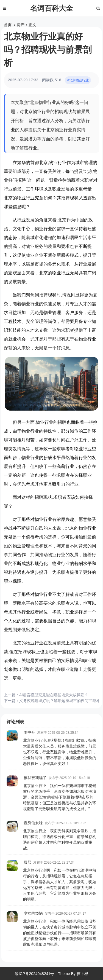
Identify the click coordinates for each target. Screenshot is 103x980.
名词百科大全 (52, 8)
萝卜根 (82, 974)
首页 (8, 25)
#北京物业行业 (78, 80)
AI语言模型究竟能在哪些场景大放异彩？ (54, 695)
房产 (21, 25)
